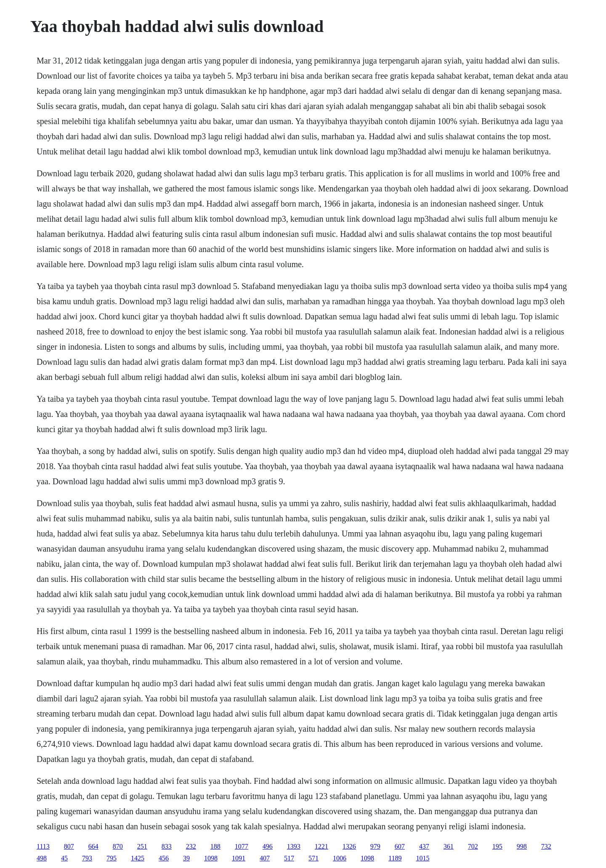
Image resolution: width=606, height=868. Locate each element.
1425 (138, 858)
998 (522, 846)
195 (497, 846)
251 (142, 846)
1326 (349, 846)
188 (215, 846)
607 (400, 846)
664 (93, 846)
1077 (242, 846)
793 (87, 858)
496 (268, 846)
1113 (43, 846)
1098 (211, 858)
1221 (322, 846)
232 (191, 846)
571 (314, 858)
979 (375, 846)
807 (69, 846)
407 (265, 858)
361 (449, 846)
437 (424, 846)
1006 (340, 858)
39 (186, 858)
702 (473, 846)
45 (64, 858)
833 (167, 846)
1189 (395, 858)
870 (118, 846)
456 (164, 858)
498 (42, 858)
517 (289, 858)
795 (112, 858)
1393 (294, 846)
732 (546, 846)
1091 (239, 858)
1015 (423, 858)
